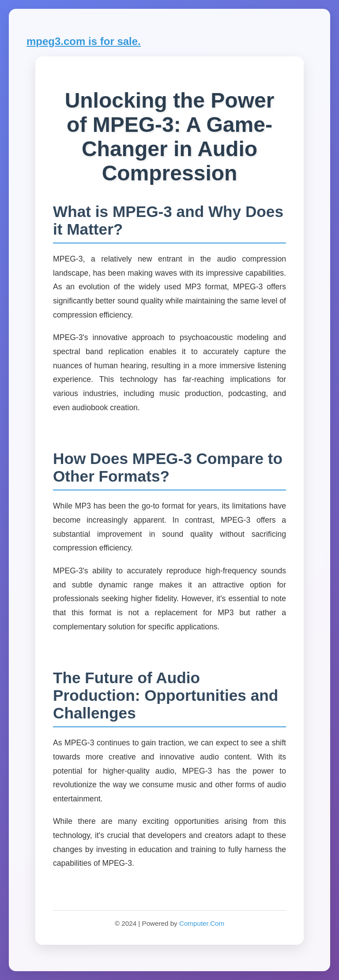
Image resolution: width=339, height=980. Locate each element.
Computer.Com (202, 923)
